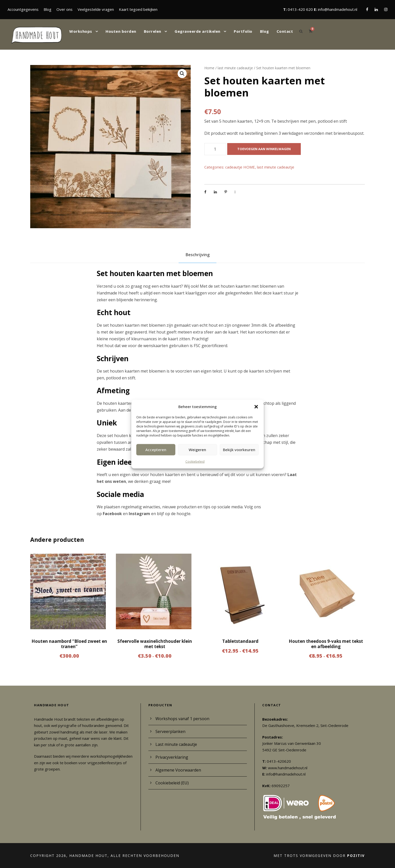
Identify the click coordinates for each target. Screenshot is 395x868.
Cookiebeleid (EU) (172, 783)
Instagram (139, 514)
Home (209, 68)
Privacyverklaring (172, 757)
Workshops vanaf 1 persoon (182, 719)
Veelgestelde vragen (96, 9)
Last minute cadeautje (176, 744)
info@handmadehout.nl (338, 9)
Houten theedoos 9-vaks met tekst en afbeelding (326, 644)
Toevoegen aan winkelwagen (264, 149)
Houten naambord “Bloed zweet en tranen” (69, 644)
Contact (285, 31)
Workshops (81, 31)
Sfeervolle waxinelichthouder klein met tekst (155, 644)
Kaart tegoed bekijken (138, 9)
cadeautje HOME (240, 167)
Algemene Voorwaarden (178, 770)
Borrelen (153, 31)
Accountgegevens (23, 9)
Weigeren (197, 450)
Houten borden (121, 31)
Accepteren (156, 450)
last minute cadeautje (235, 68)
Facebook (112, 514)
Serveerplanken (170, 731)
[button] (256, 407)
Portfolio (243, 31)
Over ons (64, 9)
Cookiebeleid (195, 461)
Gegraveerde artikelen (197, 31)
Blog (47, 9)
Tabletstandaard (240, 641)
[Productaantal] (215, 149)
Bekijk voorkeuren (239, 450)
